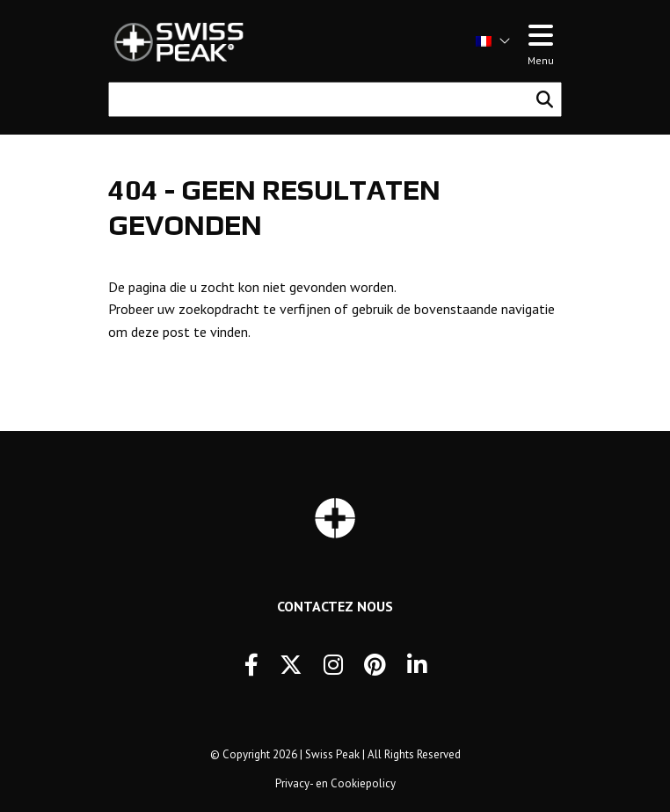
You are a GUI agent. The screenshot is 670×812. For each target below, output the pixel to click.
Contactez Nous (335, 606)
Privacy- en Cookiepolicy (335, 783)
